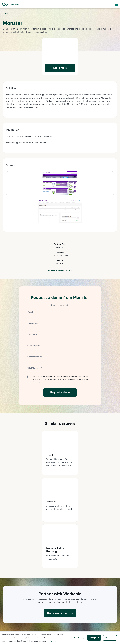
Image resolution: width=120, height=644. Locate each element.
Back (7, 14)
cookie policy (52, 641)
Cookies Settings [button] (78, 638)
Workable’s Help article (59, 270)
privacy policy (44, 382)
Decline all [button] (110, 638)
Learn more (60, 68)
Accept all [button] (94, 638)
